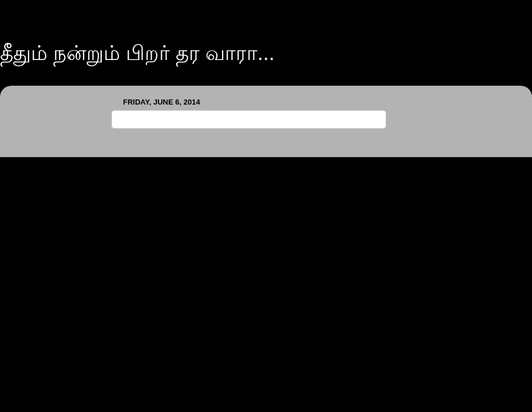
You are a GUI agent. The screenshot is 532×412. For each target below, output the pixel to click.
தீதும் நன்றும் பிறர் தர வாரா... (137, 53)
